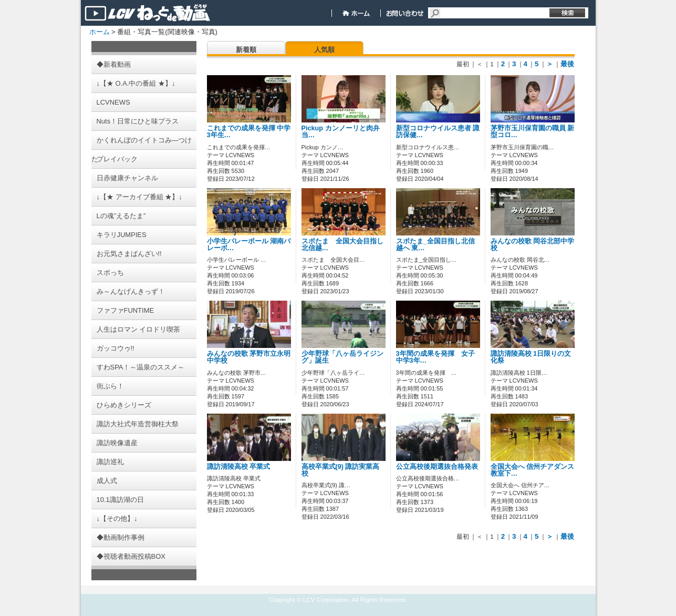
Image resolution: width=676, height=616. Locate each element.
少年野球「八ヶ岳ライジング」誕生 (342, 357)
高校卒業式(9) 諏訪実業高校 (341, 470)
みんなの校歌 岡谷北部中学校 (533, 245)
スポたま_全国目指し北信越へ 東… (435, 245)
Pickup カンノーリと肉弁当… (341, 132)
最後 (567, 64)
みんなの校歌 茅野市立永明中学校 (249, 357)
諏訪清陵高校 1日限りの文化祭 (531, 357)
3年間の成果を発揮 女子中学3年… (435, 357)
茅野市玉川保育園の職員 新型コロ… (533, 132)
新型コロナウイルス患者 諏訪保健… (438, 132)
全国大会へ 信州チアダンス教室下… (533, 470)
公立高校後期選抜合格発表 (437, 467)
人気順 (324, 50)
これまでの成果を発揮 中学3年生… (249, 132)
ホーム (100, 32)
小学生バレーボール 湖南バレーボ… (249, 245)
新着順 (246, 50)
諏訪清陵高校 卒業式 (239, 467)
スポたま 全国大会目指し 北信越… (346, 245)
